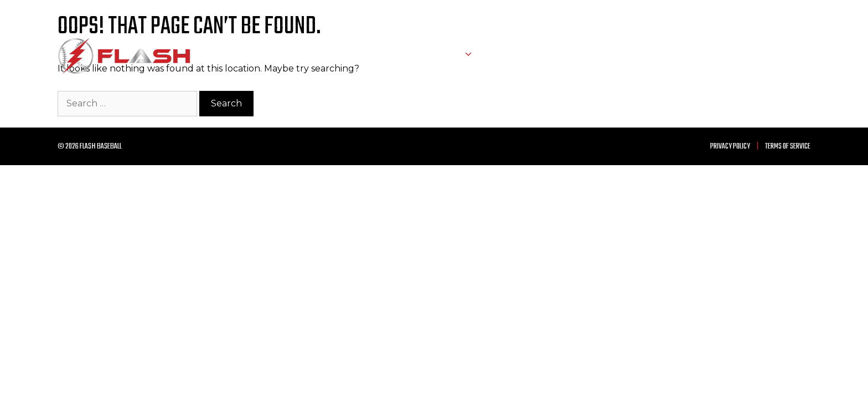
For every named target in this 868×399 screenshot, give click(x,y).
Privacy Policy (730, 147)
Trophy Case (570, 56)
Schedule (400, 56)
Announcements (722, 56)
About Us (511, 56)
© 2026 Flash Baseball (90, 147)
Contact (786, 56)
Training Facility (643, 56)
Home (353, 56)
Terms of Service (788, 147)
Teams (461, 56)
